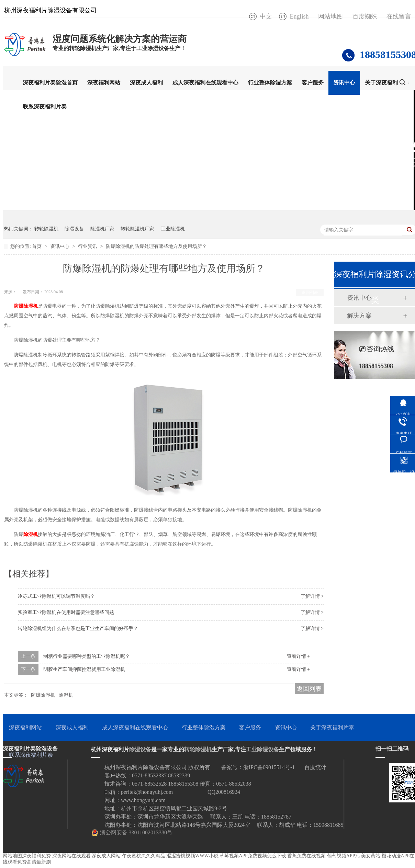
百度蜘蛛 (365, 16)
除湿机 (66, 695)
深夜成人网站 (106, 856)
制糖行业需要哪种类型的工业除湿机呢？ (87, 656)
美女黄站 (371, 856)
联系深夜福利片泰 (45, 107)
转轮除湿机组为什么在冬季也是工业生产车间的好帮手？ (78, 629)
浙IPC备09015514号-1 (269, 767)
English (299, 16)
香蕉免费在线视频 (306, 856)
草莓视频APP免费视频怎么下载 (253, 856)
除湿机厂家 (102, 229)
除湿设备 (74, 229)
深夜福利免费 (36, 856)
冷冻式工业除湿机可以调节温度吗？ (56, 596)
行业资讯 (88, 246)
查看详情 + (298, 656)
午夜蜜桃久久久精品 (144, 856)
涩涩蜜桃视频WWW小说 (192, 856)
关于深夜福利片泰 (387, 83)
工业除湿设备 (262, 749)
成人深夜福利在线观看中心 (205, 83)
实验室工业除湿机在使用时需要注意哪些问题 (66, 612)
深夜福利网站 (104, 83)
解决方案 (359, 316)
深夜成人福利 (146, 83)
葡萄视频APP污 (344, 856)
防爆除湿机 (43, 695)
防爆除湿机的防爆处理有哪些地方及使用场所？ (156, 246)
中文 (266, 16)
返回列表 (310, 293)
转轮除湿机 (46, 229)
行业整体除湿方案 (270, 83)
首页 (37, 246)
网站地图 (330, 16)
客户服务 (313, 83)
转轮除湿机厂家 (137, 229)
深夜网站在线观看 (71, 856)
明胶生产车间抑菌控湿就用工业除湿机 (84, 669)
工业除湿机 (173, 229)
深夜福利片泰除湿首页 (50, 83)
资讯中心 (344, 83)
